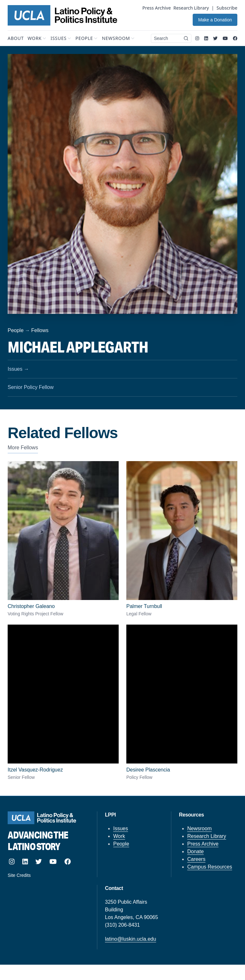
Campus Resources (210, 867)
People (16, 330)
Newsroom (199, 828)
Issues (121, 828)
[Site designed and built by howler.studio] (46, 875)
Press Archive (156, 8)
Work (119, 836)
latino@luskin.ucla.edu (130, 939)
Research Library (191, 8)
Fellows (40, 330)
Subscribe (227, 8)
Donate (196, 851)
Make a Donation (215, 20)
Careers (196, 859)
